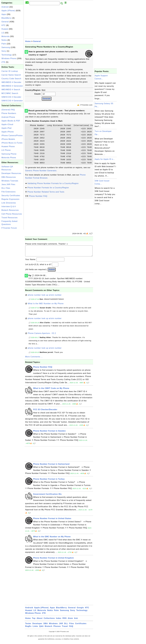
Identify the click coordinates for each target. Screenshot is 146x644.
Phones (57, 629)
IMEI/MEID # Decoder (11, 82)
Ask (76, 621)
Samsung (6, 47)
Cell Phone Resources (12, 214)
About (40, 621)
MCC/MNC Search (10, 93)
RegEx (28, 629)
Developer (37, 626)
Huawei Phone (8, 146)
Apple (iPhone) (8, 11)
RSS (65, 621)
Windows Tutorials (10, 181)
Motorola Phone (9, 158)
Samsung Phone (9, 154)
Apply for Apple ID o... (105, 159)
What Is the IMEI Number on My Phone (46, 306)
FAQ (71, 629)
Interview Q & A (9, 206)
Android (5, 7)
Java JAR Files (8, 184)
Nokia (4, 40)
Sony (4, 51)
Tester (28, 626)
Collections (49, 621)
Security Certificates (11, 196)
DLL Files (6, 188)
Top (34, 621)
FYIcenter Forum (9, 228)
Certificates (81, 626)
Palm (4, 44)
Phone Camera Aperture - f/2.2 (42, 336)
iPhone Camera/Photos (12, 136)
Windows (53, 626)
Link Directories (9, 203)
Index (59, 621)
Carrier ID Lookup (10, 71)
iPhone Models (8, 139)
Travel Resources (10, 218)
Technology (7, 55)
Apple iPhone (8, 132)
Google (80, 610)
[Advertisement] (12, 264)
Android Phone (8, 117)
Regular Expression (10, 199)
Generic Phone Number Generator (41, 171)
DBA (46, 626)
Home (28, 41)
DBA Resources (9, 177)
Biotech (49, 629)
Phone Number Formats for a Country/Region (48, 188)
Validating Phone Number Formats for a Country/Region (53, 183)
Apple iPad (6, 128)
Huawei (5, 29)
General (5, 22)
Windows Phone (9, 58)
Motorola (5, 36)
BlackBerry (6, 18)
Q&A (41, 629)
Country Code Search (11, 79)
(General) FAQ (8, 110)
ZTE (3, 62)
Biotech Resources (10, 210)
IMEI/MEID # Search (11, 90)
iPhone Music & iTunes (12, 143)
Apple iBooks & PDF (11, 121)
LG (3, 33)
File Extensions (9, 192)
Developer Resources (11, 173)
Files (72, 626)
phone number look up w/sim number (45, 297)
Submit (52, 272)
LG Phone (6, 150)
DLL (66, 626)
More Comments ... (34, 359)
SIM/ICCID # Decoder (11, 97)
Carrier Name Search (11, 75)
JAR (61, 626)
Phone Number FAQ (38, 196)
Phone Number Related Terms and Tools (46, 192)
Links (35, 629)
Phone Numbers (9, 113)
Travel (65, 629)
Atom (70, 621)
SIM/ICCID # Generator (12, 101)
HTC (4, 25)
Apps (4, 14)
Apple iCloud (7, 124)
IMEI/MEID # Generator (12, 86)
